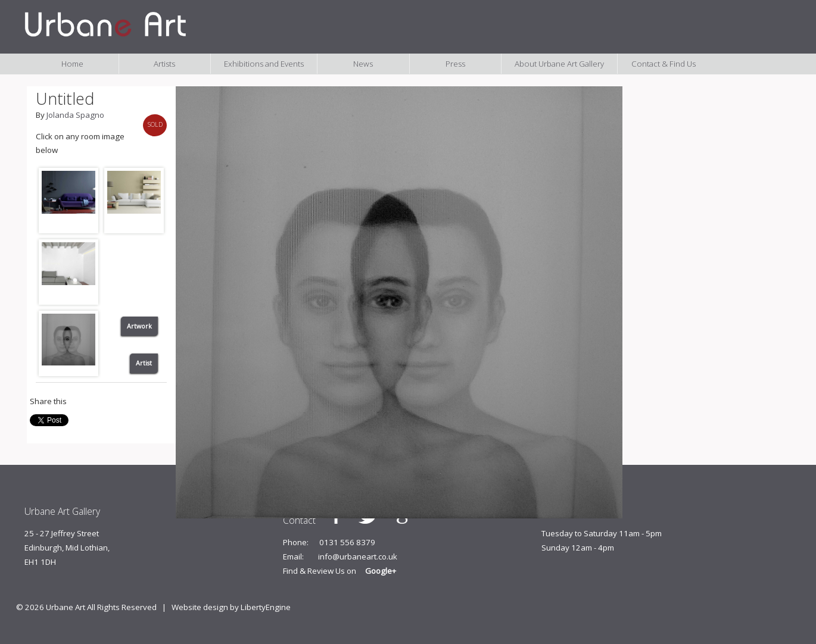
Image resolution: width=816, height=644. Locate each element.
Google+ (381, 571)
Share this (48, 401)
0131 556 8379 (347, 542)
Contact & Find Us (664, 64)
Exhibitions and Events (264, 64)
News (363, 64)
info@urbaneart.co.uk (358, 557)
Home (72, 64)
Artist (144, 363)
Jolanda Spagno (75, 115)
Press (455, 64)
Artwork (139, 326)
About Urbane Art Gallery (559, 64)
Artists (164, 64)
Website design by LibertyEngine (231, 607)
